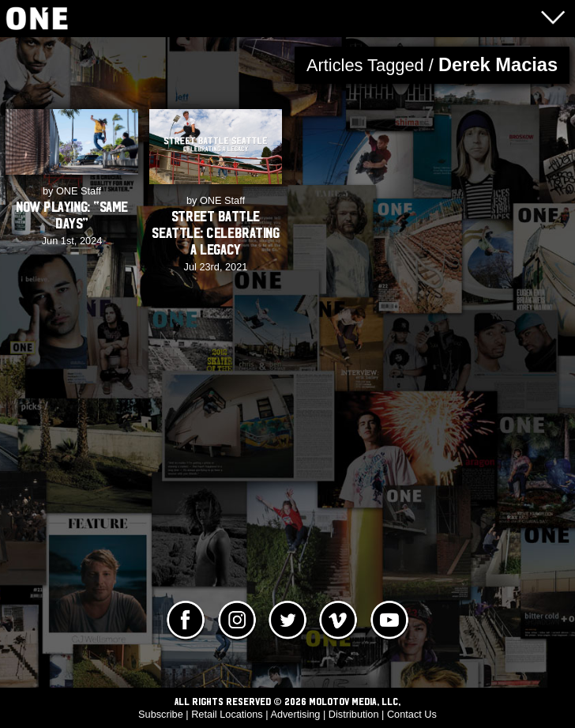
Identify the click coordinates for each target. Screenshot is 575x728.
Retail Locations (227, 714)
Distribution (354, 714)
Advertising (295, 714)
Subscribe (161, 714)
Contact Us (412, 714)
